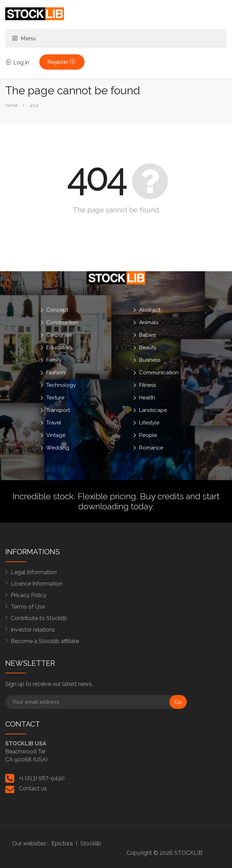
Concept (57, 310)
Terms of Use (28, 607)
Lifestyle (149, 423)
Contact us (33, 788)
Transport (58, 410)
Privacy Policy (29, 595)
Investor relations (33, 630)
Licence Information (37, 584)
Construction (62, 322)
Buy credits (162, 496)
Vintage (56, 435)
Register (62, 62)
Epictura (62, 843)
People (148, 435)
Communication (159, 373)
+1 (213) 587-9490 (42, 778)
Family (54, 360)
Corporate (59, 335)
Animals (149, 322)
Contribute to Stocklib (39, 618)
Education (59, 347)
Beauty (148, 347)
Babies (147, 335)
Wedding (58, 448)
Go (178, 702)
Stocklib (91, 843)
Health (147, 398)
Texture (55, 398)
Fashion (56, 373)
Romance (151, 448)
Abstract (150, 310)
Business (150, 360)
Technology (61, 385)
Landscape (153, 410)
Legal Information (34, 572)
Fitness (147, 385)
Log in (17, 62)
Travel (54, 423)
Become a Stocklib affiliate (45, 641)
